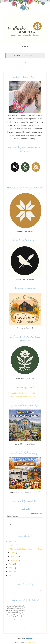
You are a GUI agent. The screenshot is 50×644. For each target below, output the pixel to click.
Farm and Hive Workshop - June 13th (22, 393)
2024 (11, 568)
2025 (11, 564)
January (14, 560)
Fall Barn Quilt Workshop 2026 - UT (21, 396)
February (15, 556)
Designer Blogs (30, 642)
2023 (11, 571)
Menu (25, 47)
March (14, 553)
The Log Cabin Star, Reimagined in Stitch (27, 549)
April (13, 545)
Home (25, 62)
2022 (11, 575)
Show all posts (30, 55)
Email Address (14, 516)
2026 (11, 541)
